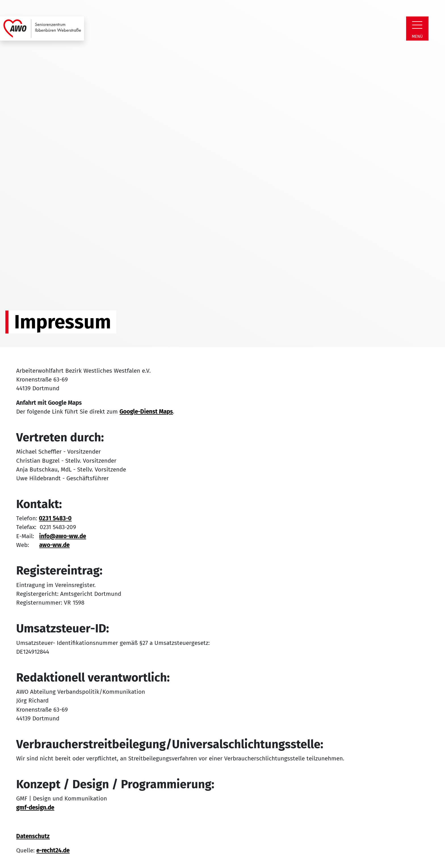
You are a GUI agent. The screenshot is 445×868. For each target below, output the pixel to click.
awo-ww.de (54, 545)
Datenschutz (33, 836)
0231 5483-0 (55, 518)
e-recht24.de (53, 851)
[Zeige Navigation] (417, 25)
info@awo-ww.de (63, 536)
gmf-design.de (35, 808)
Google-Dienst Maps (146, 412)
